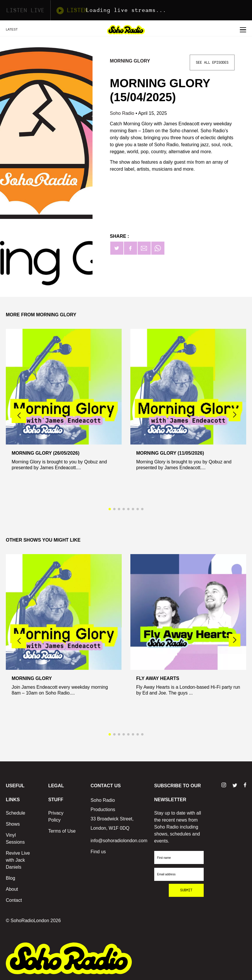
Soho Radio (123, 113)
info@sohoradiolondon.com (119, 841)
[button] (235, 415)
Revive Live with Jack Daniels (18, 860)
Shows (13, 824)
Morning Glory (130, 61)
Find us (98, 852)
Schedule (16, 813)
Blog (10, 878)
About (12, 889)
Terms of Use (62, 831)
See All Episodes (212, 63)
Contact (14, 900)
